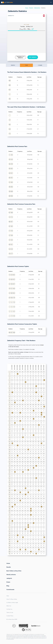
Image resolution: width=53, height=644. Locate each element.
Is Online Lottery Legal (12, 602)
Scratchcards (10, 590)
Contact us (9, 609)
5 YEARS (40, 65)
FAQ (8, 596)
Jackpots (9, 578)
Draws (8, 582)
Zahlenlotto (37, 8)
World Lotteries (11, 575)
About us (9, 606)
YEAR (26, 65)
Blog (8, 586)
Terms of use (10, 612)
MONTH (13, 65)
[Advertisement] (26, 42)
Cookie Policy (10, 616)
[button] (51, 2)
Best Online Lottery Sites (14, 571)
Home (27, 8)
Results (31, 8)
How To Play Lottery (12, 599)
